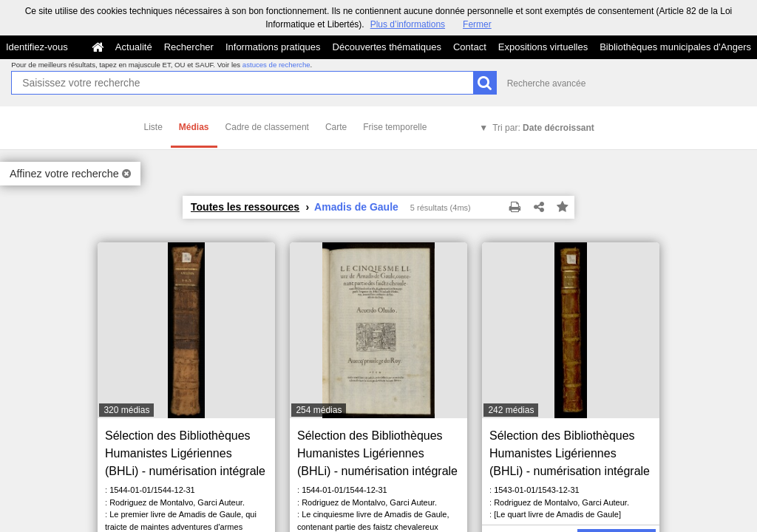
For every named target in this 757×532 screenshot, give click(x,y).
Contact (470, 47)
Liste (153, 127)
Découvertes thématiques (387, 47)
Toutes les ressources (245, 207)
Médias (194, 127)
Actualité (134, 47)
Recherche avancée (547, 83)
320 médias (126, 410)
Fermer (477, 24)
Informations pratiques (273, 47)
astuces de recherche (276, 65)
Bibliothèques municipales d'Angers (675, 47)
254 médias (319, 410)
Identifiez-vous (37, 47)
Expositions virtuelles (543, 47)
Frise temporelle (395, 127)
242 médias (511, 410)
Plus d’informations (408, 24)
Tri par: (543, 128)
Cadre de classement (267, 127)
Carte (336, 127)
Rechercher (189, 47)
